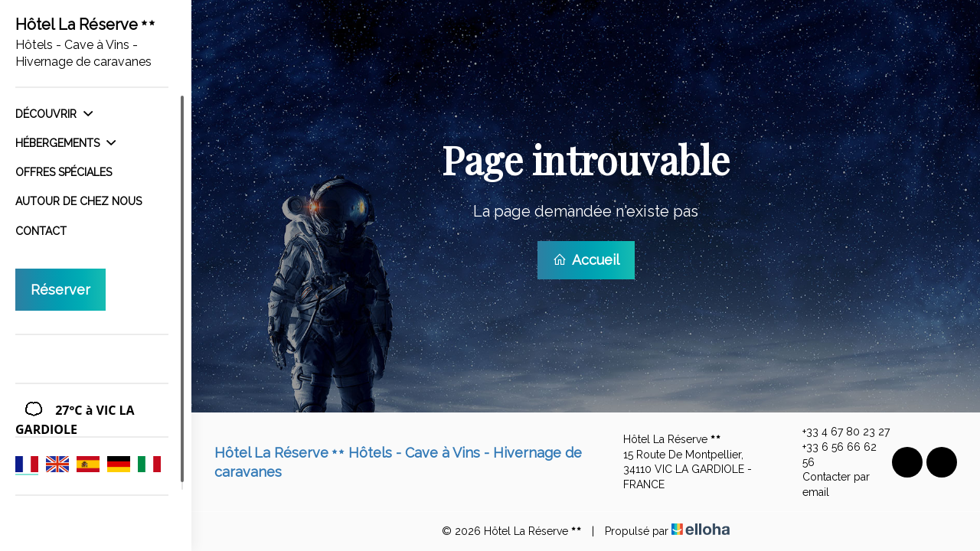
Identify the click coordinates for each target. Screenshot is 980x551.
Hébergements (65, 143)
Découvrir (54, 114)
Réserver (60, 290)
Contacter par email (827, 484)
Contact (41, 231)
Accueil (586, 260)
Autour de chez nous (78, 201)
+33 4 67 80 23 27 (837, 432)
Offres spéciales (64, 172)
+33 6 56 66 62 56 (831, 455)
